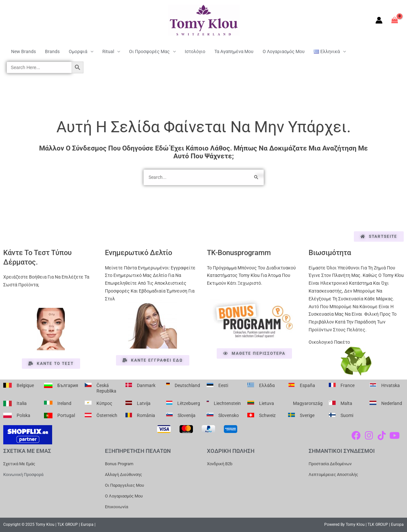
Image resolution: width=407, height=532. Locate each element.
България (68, 385)
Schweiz (267, 415)
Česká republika (106, 388)
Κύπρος (104, 403)
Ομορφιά (78, 51)
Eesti (223, 385)
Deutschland (187, 385)
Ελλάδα (267, 385)
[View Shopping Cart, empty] (395, 20)
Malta (346, 403)
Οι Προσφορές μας (149, 51)
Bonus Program (119, 464)
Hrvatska (391, 385)
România (146, 415)
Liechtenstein (227, 403)
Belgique (25, 385)
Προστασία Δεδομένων (330, 464)
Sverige (307, 415)
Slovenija (187, 415)
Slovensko (229, 415)
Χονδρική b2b (220, 464)
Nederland (392, 403)
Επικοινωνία (116, 507)
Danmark (146, 385)
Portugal (66, 415)
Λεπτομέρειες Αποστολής (333, 474)
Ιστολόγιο (195, 51)
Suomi (347, 415)
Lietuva (267, 403)
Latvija (144, 403)
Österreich (107, 415)
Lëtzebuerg (189, 403)
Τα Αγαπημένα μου (234, 51)
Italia (22, 403)
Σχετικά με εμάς (19, 464)
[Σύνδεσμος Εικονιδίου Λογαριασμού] (379, 20)
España (307, 385)
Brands (52, 51)
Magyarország (308, 403)
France (348, 385)
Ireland (64, 403)
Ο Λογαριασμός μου (284, 51)
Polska (23, 415)
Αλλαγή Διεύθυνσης (124, 474)
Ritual (108, 51)
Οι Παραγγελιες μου (124, 485)
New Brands (23, 51)
